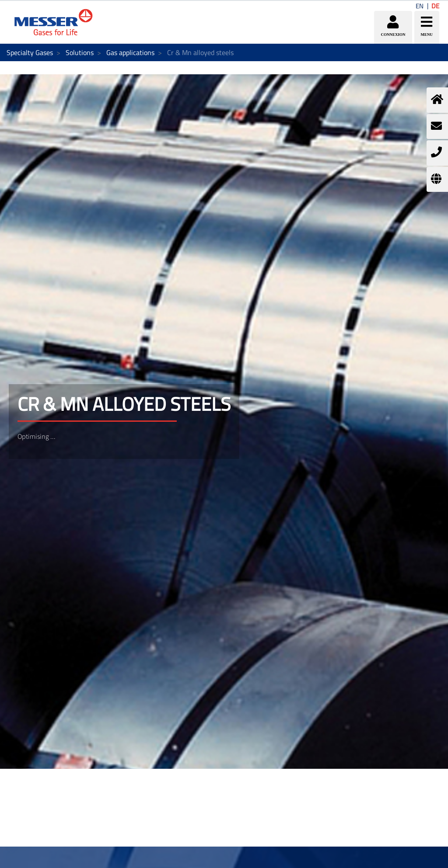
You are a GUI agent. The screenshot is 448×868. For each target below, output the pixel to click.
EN (420, 6)
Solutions (80, 52)
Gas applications (130, 52)
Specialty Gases (30, 52)
